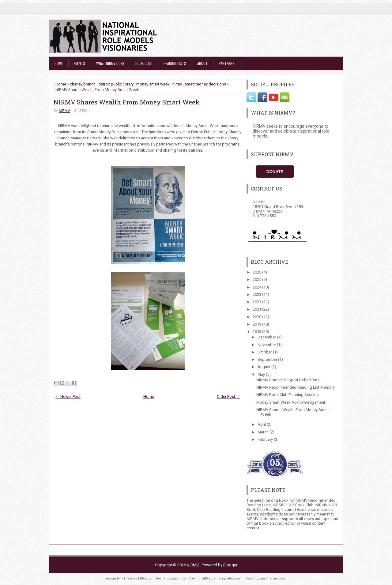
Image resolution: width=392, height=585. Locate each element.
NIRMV (64, 111)
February (266, 439)
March (264, 432)
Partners (227, 63)
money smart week (153, 84)
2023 (257, 294)
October (265, 352)
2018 (257, 332)
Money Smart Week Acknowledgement (291, 402)
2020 (257, 317)
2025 (257, 279)
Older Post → (228, 396)
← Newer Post (68, 396)
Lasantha (178, 578)
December (267, 337)
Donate (275, 172)
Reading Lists (175, 63)
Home (59, 63)
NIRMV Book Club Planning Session (288, 395)
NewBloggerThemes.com (266, 578)
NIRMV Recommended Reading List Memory (296, 387)
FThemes (129, 578)
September (268, 359)
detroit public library (116, 84)
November (267, 345)
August (264, 367)
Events (79, 63)
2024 (257, 287)
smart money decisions (205, 84)
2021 (257, 309)
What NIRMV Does (110, 63)
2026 (257, 272)
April (262, 424)
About (202, 63)
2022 (257, 302)
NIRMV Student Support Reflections (288, 380)
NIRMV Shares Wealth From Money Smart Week (127, 102)
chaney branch (83, 84)
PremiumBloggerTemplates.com (215, 578)
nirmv (177, 84)
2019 (257, 324)
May (262, 374)
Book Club (144, 63)
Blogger (230, 565)
